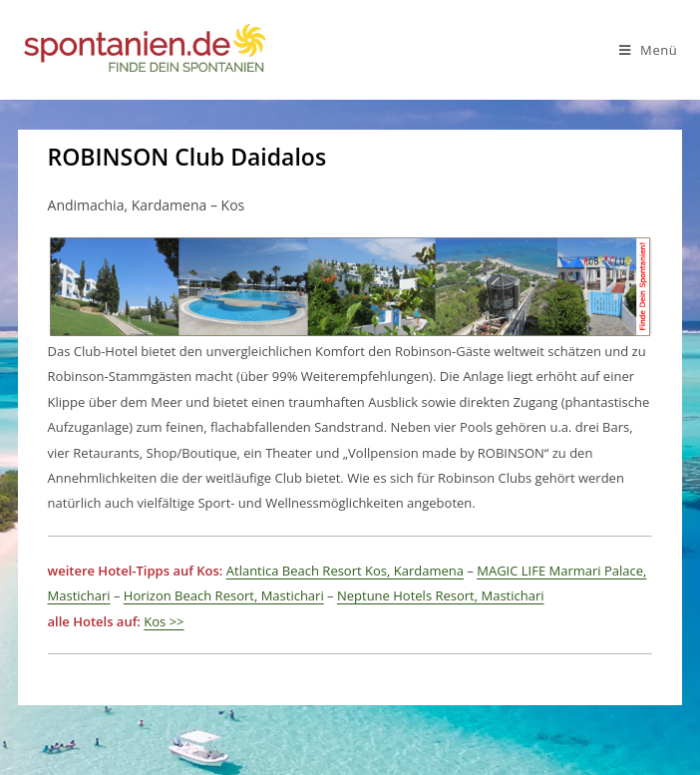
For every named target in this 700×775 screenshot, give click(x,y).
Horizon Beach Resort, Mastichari (224, 595)
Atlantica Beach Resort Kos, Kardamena (345, 571)
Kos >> (164, 621)
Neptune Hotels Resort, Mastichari (441, 595)
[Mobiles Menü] (649, 50)
